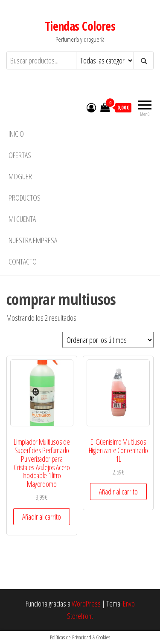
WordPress (86, 604)
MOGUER (20, 176)
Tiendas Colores (80, 26)
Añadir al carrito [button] (42, 517)
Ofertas (20, 155)
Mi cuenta (22, 219)
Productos (25, 198)
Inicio (16, 134)
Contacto (23, 262)
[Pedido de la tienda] (108, 340)
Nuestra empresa (33, 240)
